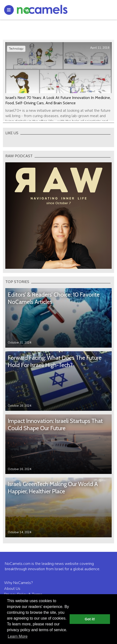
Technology (16, 49)
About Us (12, 589)
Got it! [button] (90, 619)
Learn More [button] (18, 636)
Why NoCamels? (18, 583)
